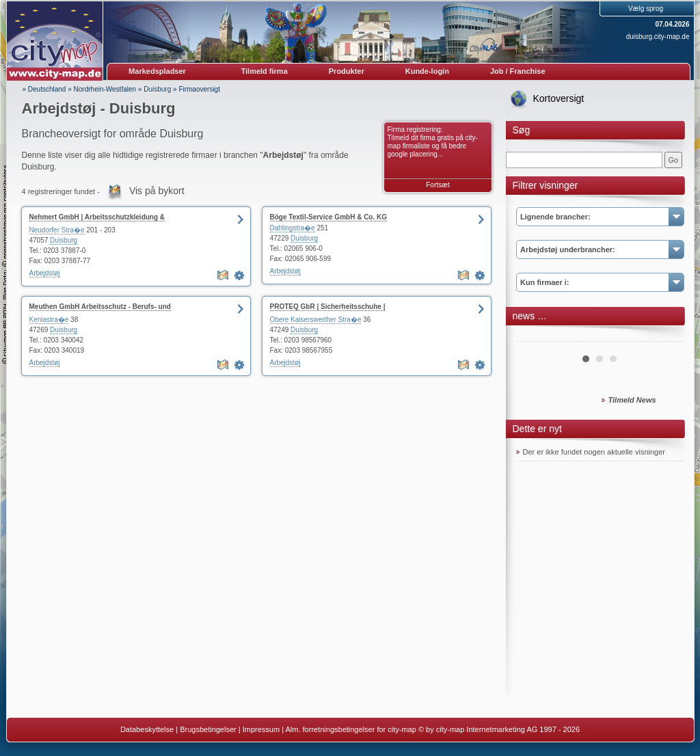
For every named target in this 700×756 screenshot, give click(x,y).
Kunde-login (427, 71)
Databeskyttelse (147, 729)
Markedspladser (157, 71)
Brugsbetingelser (208, 729)
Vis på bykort (157, 191)
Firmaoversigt (199, 89)
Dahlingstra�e (293, 228)
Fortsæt (437, 185)
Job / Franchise (518, 71)
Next (666, 336)
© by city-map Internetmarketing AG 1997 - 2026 (499, 729)
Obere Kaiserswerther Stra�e (316, 320)
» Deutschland (44, 89)
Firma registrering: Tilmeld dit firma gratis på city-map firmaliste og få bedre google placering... (433, 142)
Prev (534, 336)
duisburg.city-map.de (658, 37)
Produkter (347, 71)
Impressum (261, 729)
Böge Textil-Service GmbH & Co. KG (329, 217)
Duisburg (157, 89)
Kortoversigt (559, 98)
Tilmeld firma (265, 71)
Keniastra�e (49, 320)
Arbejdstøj (45, 273)
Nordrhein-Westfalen (105, 89)
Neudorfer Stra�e (57, 230)
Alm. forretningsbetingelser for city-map (350, 729)
